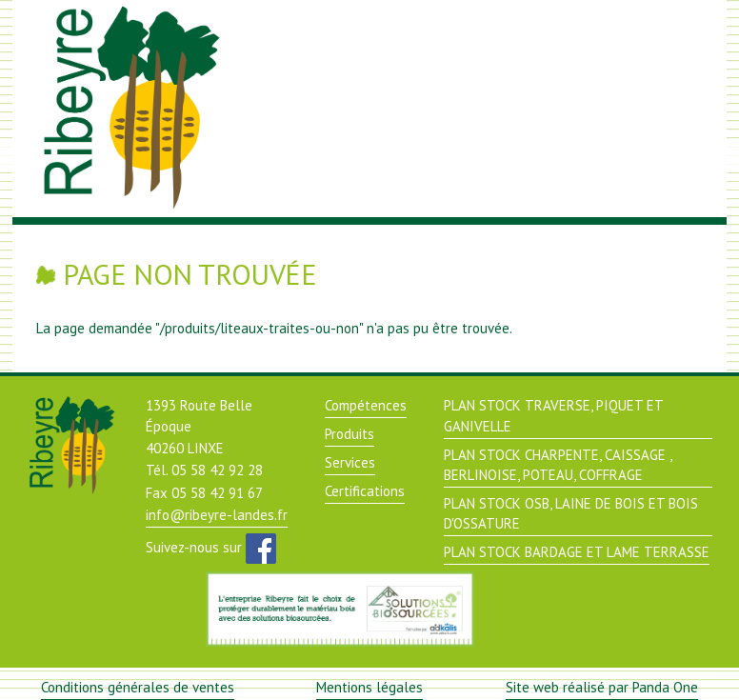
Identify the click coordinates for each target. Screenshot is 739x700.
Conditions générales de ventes (138, 687)
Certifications (365, 491)
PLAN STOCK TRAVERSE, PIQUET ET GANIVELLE (554, 415)
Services (350, 462)
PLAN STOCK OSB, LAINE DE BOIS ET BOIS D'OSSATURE (571, 513)
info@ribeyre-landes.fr (217, 515)
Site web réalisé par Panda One (602, 687)
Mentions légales (369, 687)
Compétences (366, 405)
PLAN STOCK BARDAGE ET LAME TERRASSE (577, 552)
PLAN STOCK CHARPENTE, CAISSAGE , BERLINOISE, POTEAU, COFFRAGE (558, 465)
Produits (350, 434)
